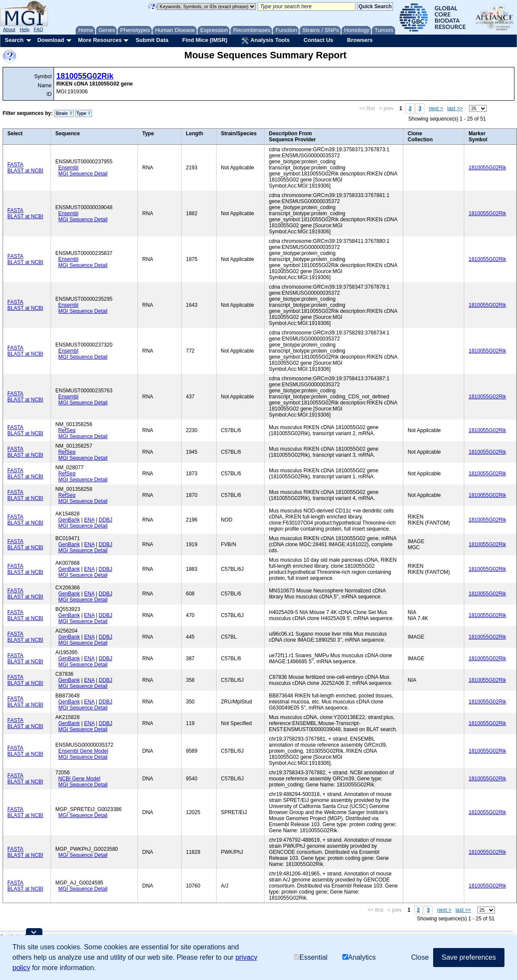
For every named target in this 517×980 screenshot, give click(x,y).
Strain (64, 113)
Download (51, 40)
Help (24, 29)
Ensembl (69, 168)
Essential (311, 957)
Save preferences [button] (469, 957)
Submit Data (152, 40)
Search (14, 40)
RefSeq (67, 430)
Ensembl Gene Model (83, 751)
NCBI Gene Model (79, 779)
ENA (89, 520)
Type (84, 113)
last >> (455, 108)
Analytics (359, 957)
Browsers (360, 40)
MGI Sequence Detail (83, 174)
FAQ (38, 29)
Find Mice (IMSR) (205, 40)
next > (436, 108)
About (9, 29)
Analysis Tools (265, 41)
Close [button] (420, 957)
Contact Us (318, 40)
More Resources (100, 40)
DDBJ (105, 520)
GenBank (69, 520)
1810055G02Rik (85, 76)
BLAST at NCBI (25, 171)
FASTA (15, 165)
